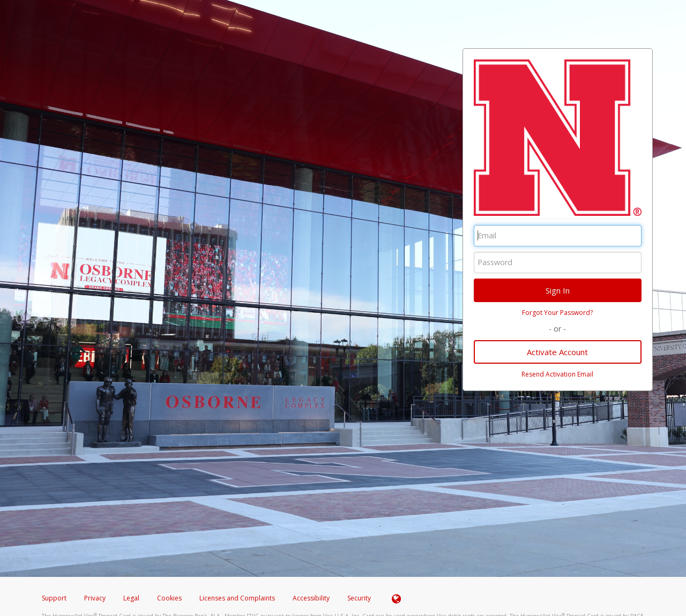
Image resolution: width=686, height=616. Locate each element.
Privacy (95, 598)
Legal (131, 598)
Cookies (169, 598)
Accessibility (311, 598)
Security (359, 598)
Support (54, 598)
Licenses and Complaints (238, 598)
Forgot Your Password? (557, 313)
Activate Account (557, 352)
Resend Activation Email (557, 374)
